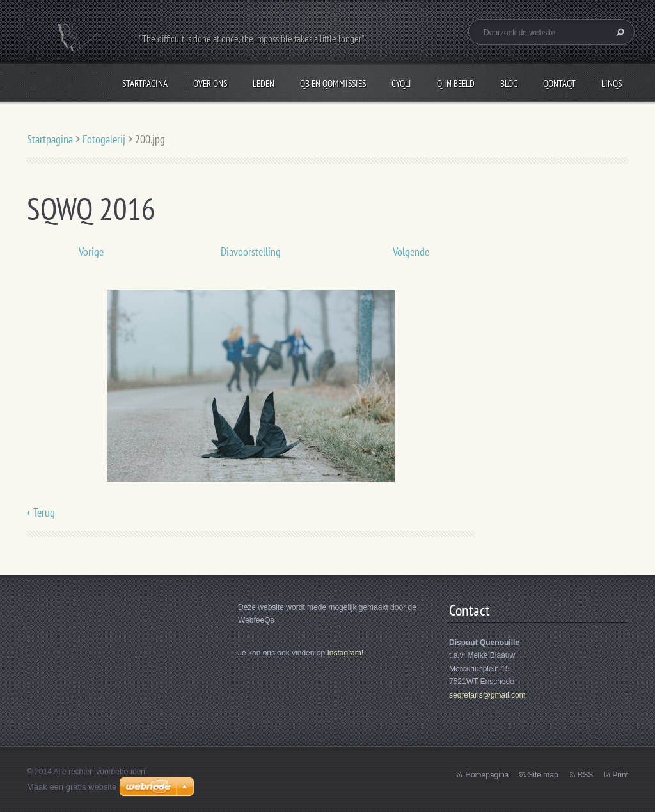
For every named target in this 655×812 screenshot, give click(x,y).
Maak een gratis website (72, 787)
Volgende (411, 252)
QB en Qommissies (333, 83)
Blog (509, 83)
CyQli (401, 83)
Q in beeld (456, 83)
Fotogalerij (104, 139)
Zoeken (619, 32)
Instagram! (345, 653)
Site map (543, 775)
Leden (264, 83)
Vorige (91, 252)
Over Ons (210, 83)
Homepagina (487, 775)
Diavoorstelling (251, 252)
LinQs (612, 83)
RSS (586, 775)
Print (620, 775)
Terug (44, 512)
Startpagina (145, 83)
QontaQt (559, 83)
